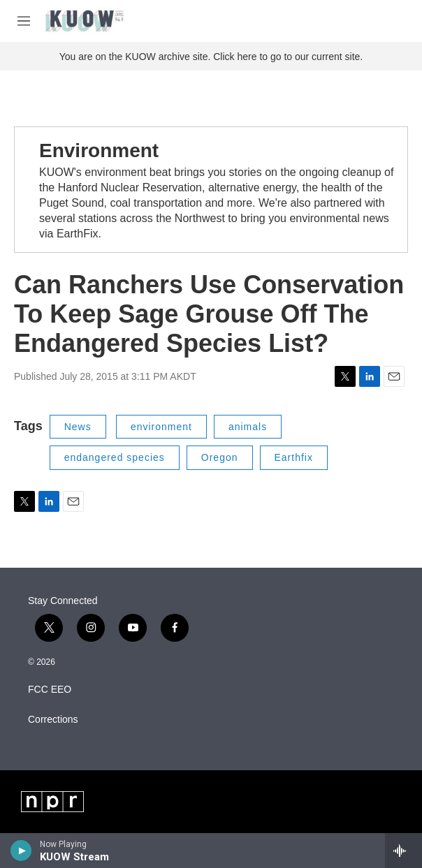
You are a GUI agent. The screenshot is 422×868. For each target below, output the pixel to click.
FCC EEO (50, 690)
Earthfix (294, 457)
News (78, 427)
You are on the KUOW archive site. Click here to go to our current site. (211, 57)
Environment (99, 150)
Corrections (53, 720)
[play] (21, 851)
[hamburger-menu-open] (23, 21)
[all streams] (403, 851)
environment (161, 427)
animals (248, 427)
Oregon (220, 457)
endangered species (115, 457)
